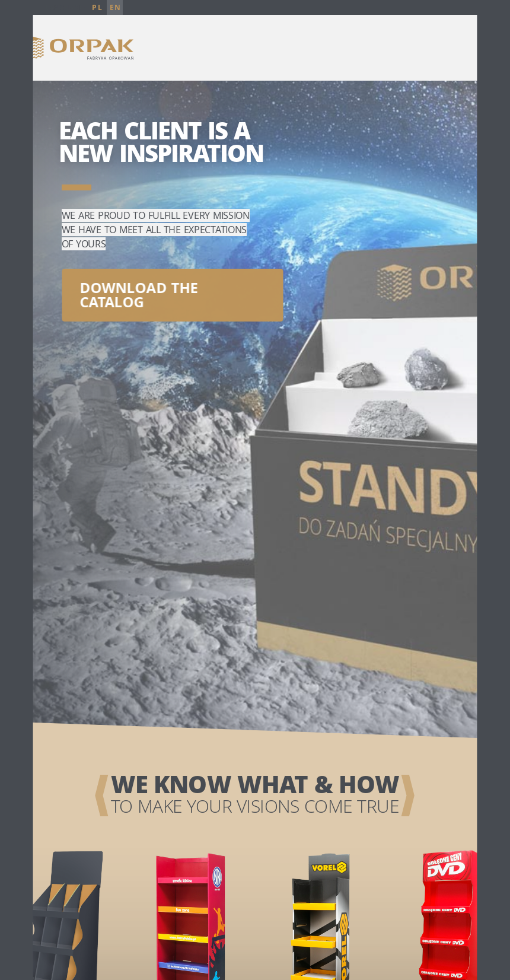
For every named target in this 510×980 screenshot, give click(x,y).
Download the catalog (138, 291)
